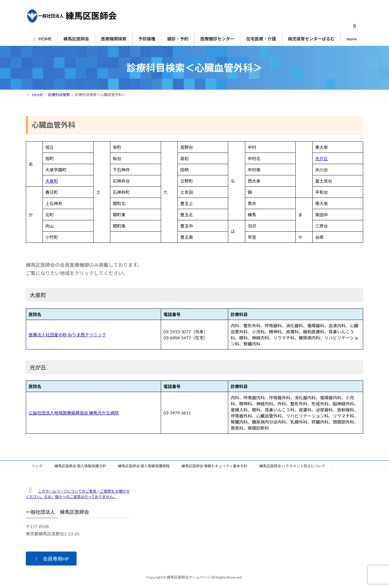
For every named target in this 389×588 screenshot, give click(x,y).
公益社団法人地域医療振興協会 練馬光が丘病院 (74, 413)
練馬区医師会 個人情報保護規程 (144, 466)
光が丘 (322, 158)
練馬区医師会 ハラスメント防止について (292, 466)
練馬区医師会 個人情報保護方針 (80, 466)
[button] (51, 559)
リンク (37, 466)
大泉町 (52, 181)
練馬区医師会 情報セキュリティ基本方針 (214, 466)
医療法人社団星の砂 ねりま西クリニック (67, 335)
